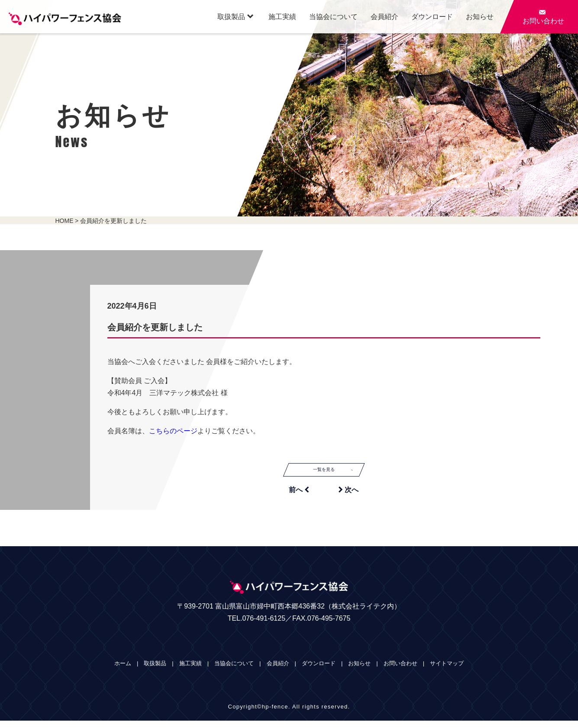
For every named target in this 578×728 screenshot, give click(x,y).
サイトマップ (447, 671)
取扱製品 (235, 16)
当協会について (333, 17)
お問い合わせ (400, 671)
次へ (349, 497)
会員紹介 (384, 17)
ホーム (123, 671)
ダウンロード (432, 17)
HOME (65, 221)
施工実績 (282, 17)
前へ (299, 497)
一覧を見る (340, 473)
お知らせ (480, 17)
